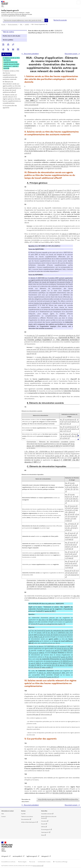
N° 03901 (42, 246)
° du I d (72, 90)
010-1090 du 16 (44, 195)
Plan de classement (13, 24)
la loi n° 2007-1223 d (59, 633)
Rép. (61, 420)
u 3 (66, 90)
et (54, 340)
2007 (50, 192)
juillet (26, 166)
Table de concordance (27, 817)
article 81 (49, 456)
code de (65, 147)
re (49, 98)
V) (77, 197)
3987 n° (62, 424)
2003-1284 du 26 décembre (38, 598)
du (41, 92)
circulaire (39, 357)
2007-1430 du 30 (56, 585)
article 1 (69, 192)
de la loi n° (44, 349)
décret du (42, 673)
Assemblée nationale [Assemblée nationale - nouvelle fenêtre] (46, 814)
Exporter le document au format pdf (3, 45)
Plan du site (32, 862)
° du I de (43, 190)
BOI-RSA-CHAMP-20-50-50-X (62, 793)
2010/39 (73, 575)
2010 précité (69, 452)
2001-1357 (68, 460)
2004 (32, 166)
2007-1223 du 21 (53, 349)
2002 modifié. (46, 667)
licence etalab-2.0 (37, 866)
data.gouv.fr (45, 856)
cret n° (31, 195)
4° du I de (41, 143)
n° (25, 192)
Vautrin (72, 533)
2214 (57, 246)
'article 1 (31, 708)
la (36, 96)
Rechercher (46, 20)
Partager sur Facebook (3, 49)
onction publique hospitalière (40, 340)
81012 (72, 512)
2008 (73, 422)
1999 (54, 98)
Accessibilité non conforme (8, 862)
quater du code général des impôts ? (51, 624)
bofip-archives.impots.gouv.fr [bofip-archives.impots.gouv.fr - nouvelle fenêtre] (29, 822)
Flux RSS (23, 814)
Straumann (73, 506)
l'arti (32, 755)
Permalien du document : (26, 800)
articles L (73, 145)
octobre (44, 192)
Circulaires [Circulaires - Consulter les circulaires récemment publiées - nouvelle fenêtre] (44, 821)
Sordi (71, 514)
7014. (68, 424)
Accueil (3, 24)
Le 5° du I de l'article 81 (36, 630)
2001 (35, 462)
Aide (3, 814)
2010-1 (47, 197)
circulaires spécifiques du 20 (68, 335)
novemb (43, 98)
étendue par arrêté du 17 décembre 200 (49, 166)
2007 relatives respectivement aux (46, 338)
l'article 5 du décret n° (53, 651)
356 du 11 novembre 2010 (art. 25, (63, 197)
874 (74, 528)
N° (50, 246)
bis (52, 789)
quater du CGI (49, 611)
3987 (69, 489)
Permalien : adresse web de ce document (13, 45)
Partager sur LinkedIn (13, 49)
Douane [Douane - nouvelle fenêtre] (43, 824)
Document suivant (71, 54)
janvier (34, 653)
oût (61, 708)
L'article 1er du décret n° (37, 646)
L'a (37, 764)
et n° (45, 620)
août (61, 349)
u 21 (70, 633)
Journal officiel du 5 (63, 352)
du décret (41, 585)
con (40, 96)
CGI (65, 92)
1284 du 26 (58, 620)
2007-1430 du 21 (42, 446)
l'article (43, 789)
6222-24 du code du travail (68, 747)
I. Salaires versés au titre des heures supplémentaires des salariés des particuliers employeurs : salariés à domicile (12, 63)
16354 (33, 354)
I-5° (63, 456)
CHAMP (27, 24)
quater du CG (60, 143)
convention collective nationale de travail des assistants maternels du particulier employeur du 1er (52, 163)
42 (45, 147)
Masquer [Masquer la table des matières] (8, 54)
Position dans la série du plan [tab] (12, 36)
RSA (21, 24)
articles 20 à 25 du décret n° (56, 665)
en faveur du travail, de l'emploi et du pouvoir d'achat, (62, 361)
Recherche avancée (60, 20)
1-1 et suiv (29, 147)
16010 (70, 568)
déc (40, 706)
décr (75, 596)
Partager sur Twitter (8, 49)
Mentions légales (22, 862)
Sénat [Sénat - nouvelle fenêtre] (43, 835)
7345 (75, 537)
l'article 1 (30, 585)
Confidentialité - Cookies (44, 862)
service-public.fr (18, 856)
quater (36, 92)
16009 (70, 539)
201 (68, 436)
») (40, 637)
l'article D (62, 151)
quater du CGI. (66, 657)
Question (31, 246)
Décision (67, 571)
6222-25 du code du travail (56, 764)
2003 (51, 598)
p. (77, 422)
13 (64, 422)
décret (76, 190)
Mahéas (67, 434)
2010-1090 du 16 (46, 452)
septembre (55, 195)
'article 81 (34, 624)
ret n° (44, 706)
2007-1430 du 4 (33, 192)
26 (70, 535)
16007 (70, 549)
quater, (57, 456)
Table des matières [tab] (8, 32)
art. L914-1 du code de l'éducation (41, 228)
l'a (50, 747)
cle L (37, 755)
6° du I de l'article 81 (46, 694)
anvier (38, 667)
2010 (63, 195)
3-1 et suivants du (54, 147)
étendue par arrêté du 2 (67, 98)
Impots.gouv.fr (45, 832)
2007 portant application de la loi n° (68, 359)
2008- (65, 651)
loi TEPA (34, 637)
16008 (70, 558)
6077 (66, 438)
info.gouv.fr (5, 856)
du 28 (76, 460)
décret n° (40, 197)
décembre (28, 338)
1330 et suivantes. (45, 714)
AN (61, 422)
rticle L (55, 747)
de (73, 571)
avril (64, 436)
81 (48, 789)
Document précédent (31, 54)
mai (68, 422)
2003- (51, 620)
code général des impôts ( (53, 92)
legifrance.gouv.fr (32, 856)
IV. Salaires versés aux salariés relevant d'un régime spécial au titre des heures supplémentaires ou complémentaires (12, 99)
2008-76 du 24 (52, 706)
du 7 (51, 357)
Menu (79, 2)
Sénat (67, 526)
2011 (66, 528)
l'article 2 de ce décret (41, 303)
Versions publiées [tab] (8, 40)
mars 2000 (29, 101)
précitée (46, 357)
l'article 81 (28, 92)
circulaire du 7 (31, 335)
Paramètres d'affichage (61, 862)
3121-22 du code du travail (49, 755)
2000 (38, 663)
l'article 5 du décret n (51, 663)
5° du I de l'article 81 (52, 657)
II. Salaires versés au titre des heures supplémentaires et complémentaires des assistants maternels (11, 75)
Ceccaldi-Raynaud (69, 420)
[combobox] (24, 20)
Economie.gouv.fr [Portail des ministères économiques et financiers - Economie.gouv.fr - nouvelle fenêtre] (46, 830)
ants (36, 147)
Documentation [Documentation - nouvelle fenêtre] (25, 819)
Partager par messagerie (18, 49)
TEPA (50, 710)
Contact (4, 817)
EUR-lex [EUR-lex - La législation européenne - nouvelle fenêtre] (43, 827)
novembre (42, 335)
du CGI (67, 190)
